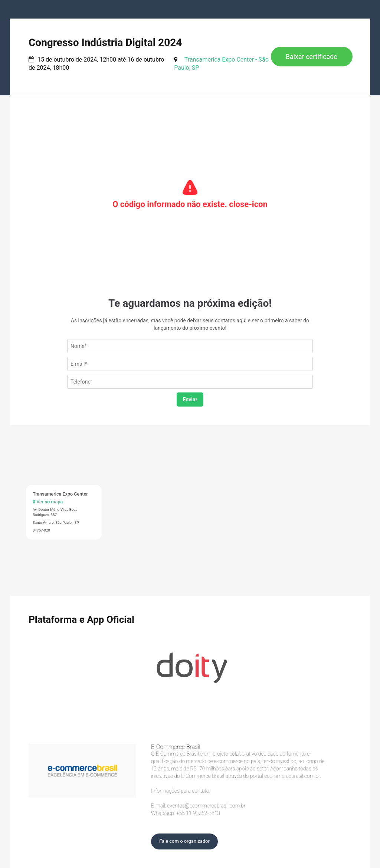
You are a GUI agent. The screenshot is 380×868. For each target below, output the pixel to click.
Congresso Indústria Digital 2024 (105, 42)
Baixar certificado (312, 57)
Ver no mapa (48, 502)
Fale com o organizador (184, 841)
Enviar (190, 400)
